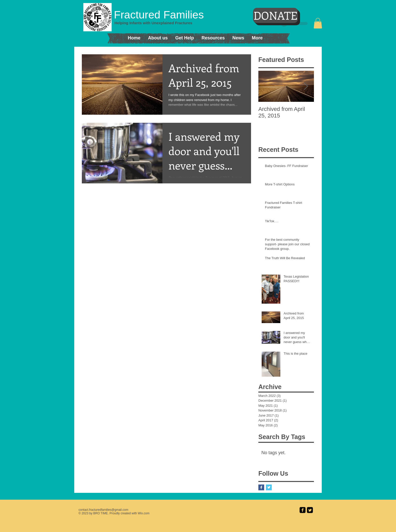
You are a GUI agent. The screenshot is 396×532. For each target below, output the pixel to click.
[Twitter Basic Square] (269, 487)
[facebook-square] (303, 510)
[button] (318, 23)
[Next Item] (306, 86)
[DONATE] (275, 15)
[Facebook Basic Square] (261, 487)
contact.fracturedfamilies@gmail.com (103, 510)
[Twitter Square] (310, 510)
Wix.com (144, 513)
